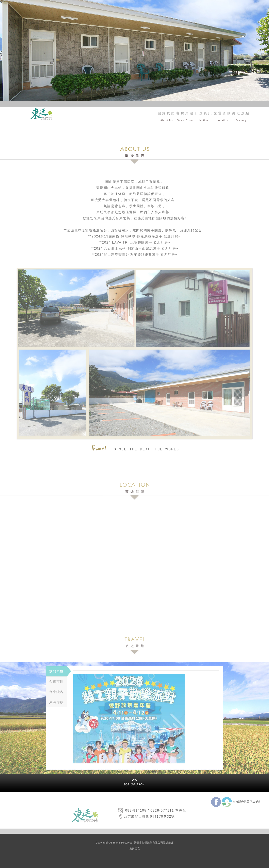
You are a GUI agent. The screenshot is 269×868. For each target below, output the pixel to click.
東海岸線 (56, 702)
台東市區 (56, 682)
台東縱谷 (56, 692)
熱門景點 (56, 671)
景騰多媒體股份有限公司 (148, 843)
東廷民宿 (135, 849)
